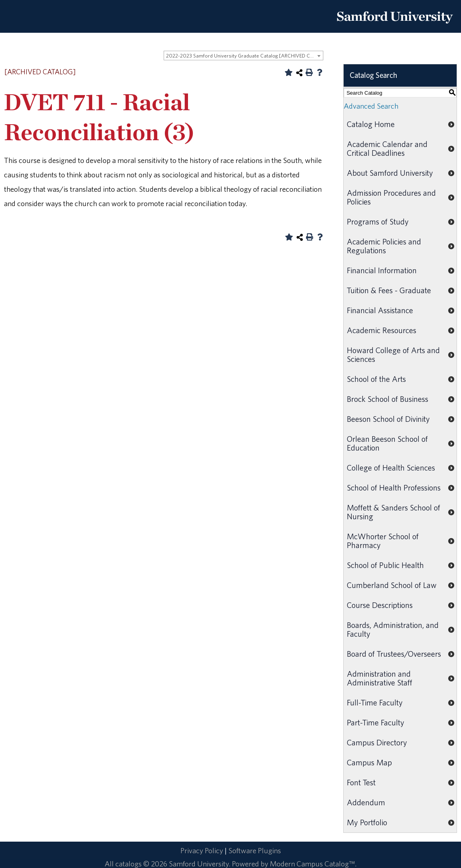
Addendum (366, 802)
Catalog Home (371, 124)
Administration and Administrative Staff (380, 678)
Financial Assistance (380, 310)
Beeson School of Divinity (388, 419)
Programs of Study (378, 221)
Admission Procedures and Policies (391, 197)
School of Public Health (385, 565)
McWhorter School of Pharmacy (383, 541)
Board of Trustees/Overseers (394, 654)
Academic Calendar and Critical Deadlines (387, 148)
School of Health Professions (394, 488)
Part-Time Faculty (376, 722)
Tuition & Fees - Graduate (389, 290)
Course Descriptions (380, 605)
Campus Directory (377, 742)
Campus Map (369, 762)
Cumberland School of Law (392, 585)
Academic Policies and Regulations (384, 246)
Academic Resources (382, 330)
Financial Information (382, 270)
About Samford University (390, 173)
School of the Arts (376, 379)
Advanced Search (371, 106)
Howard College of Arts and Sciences (393, 355)
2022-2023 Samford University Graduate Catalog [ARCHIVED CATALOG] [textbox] (244, 56)
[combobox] (243, 56)
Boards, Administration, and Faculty (393, 629)
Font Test (361, 782)
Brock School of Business (388, 399)
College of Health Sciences (391, 468)
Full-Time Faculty (375, 702)
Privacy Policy (202, 850)
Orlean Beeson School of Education (387, 443)
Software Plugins (255, 850)
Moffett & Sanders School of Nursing (394, 512)
